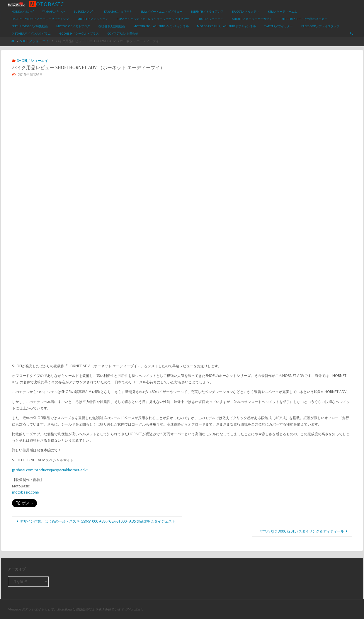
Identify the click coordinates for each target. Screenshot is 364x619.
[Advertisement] (182, 127)
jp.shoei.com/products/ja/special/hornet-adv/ (50, 470)
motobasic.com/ (26, 492)
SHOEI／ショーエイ (34, 41)
